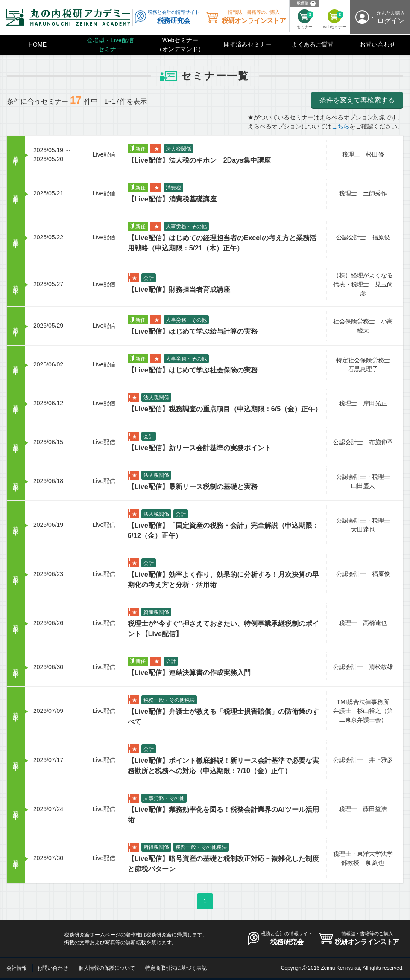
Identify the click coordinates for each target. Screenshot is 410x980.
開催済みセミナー (248, 44)
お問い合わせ (378, 44)
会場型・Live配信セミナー (110, 45)
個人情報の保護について (107, 968)
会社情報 (17, 968)
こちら (340, 126)
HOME (38, 44)
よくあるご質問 (313, 44)
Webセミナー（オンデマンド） (180, 45)
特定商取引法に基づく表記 (176, 968)
